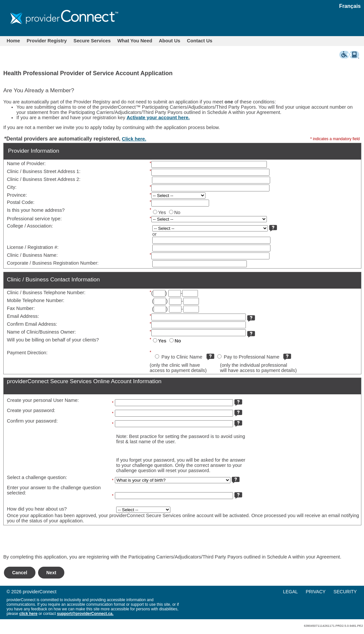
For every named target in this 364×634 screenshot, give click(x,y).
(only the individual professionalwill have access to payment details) (258, 368)
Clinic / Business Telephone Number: (46, 293)
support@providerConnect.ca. (85, 614)
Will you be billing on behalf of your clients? (53, 340)
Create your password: (31, 410)
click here (28, 614)
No (177, 212)
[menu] (323, 592)
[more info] (273, 227)
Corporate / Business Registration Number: (53, 263)
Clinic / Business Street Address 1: (44, 171)
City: (12, 187)
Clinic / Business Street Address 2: (44, 179)
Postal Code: (21, 202)
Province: (17, 195)
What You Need (135, 41)
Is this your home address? (36, 210)
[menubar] (109, 41)
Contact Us (200, 41)
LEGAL (290, 592)
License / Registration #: (33, 247)
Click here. (134, 139)
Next (51, 573)
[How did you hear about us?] (143, 510)
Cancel (20, 573)
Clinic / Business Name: (32, 255)
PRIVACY (315, 592)
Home (13, 41)
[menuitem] (13, 41)
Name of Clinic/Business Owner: (41, 332)
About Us (170, 41)
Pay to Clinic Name (182, 357)
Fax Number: (21, 308)
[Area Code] (159, 293)
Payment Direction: (27, 353)
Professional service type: (34, 219)
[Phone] (175, 293)
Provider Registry (47, 41)
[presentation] (53, 541)
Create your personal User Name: (43, 400)
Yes (162, 212)
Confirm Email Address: (32, 324)
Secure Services (92, 41)
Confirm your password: (32, 421)
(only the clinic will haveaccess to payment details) (178, 368)
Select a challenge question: (37, 477)
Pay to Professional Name (252, 357)
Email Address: (23, 316)
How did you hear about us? (37, 509)
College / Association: (30, 226)
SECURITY (345, 592)
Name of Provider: (26, 164)
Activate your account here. (158, 118)
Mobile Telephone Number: (36, 300)
